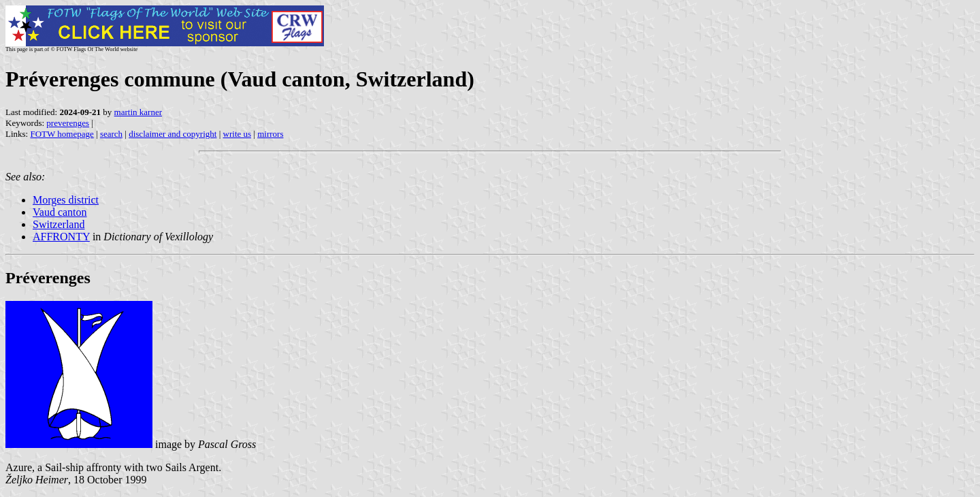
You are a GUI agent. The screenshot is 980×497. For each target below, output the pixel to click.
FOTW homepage (62, 134)
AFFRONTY (61, 237)
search (111, 134)
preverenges (68, 123)
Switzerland (59, 224)
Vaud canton (60, 212)
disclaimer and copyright (173, 134)
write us (238, 134)
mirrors (270, 134)
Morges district (66, 200)
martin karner (138, 112)
